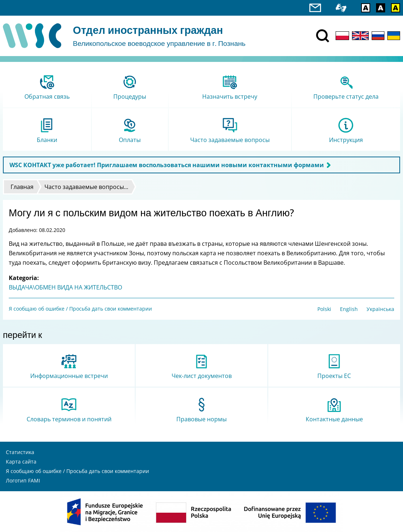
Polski (324, 309)
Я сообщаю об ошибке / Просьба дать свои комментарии (80, 309)
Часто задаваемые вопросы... (86, 187)
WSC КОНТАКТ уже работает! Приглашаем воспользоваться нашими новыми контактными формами (167, 165)
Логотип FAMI (23, 480)
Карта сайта (21, 462)
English (349, 309)
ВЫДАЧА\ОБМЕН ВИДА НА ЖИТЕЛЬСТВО (65, 287)
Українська (380, 309)
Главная (22, 187)
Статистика (20, 452)
